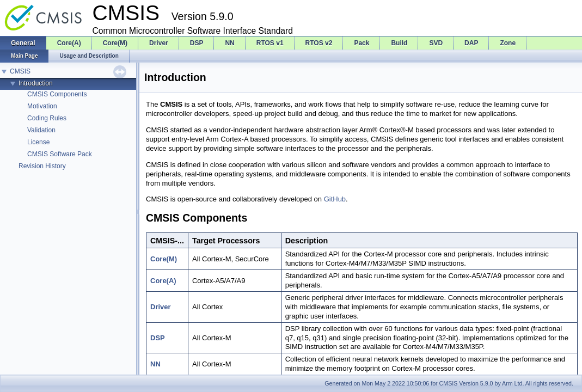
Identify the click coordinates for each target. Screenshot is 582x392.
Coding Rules (47, 118)
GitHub (335, 199)
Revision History (42, 166)
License (38, 142)
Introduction (36, 83)
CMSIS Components (57, 94)
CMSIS (20, 71)
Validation (41, 130)
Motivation (42, 106)
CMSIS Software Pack (60, 154)
